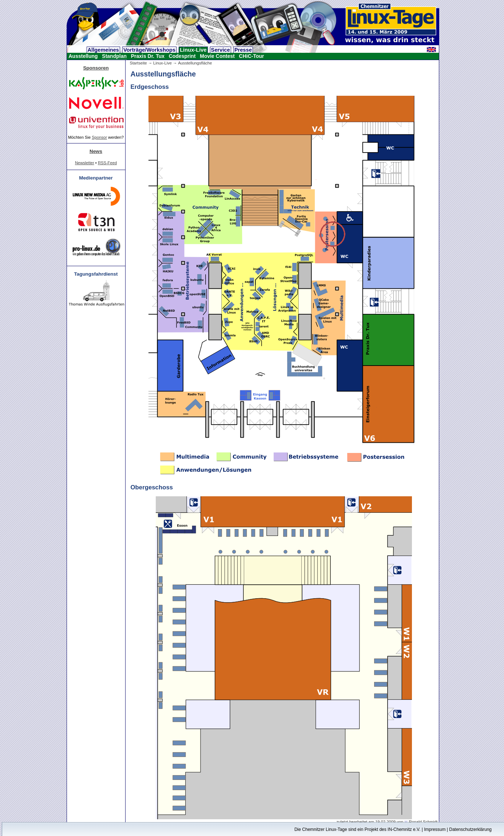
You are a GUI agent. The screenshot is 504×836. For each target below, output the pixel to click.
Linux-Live (193, 50)
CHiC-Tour (252, 56)
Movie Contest (217, 56)
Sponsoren (96, 68)
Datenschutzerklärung (470, 829)
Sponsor (99, 137)
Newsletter (85, 163)
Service (221, 50)
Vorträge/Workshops (149, 50)
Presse (243, 50)
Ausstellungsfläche (195, 63)
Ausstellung (83, 56)
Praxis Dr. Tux (148, 56)
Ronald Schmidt (423, 822)
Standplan (114, 56)
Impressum (435, 829)
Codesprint (182, 56)
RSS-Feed (107, 163)
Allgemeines (104, 50)
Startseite (138, 63)
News (96, 151)
